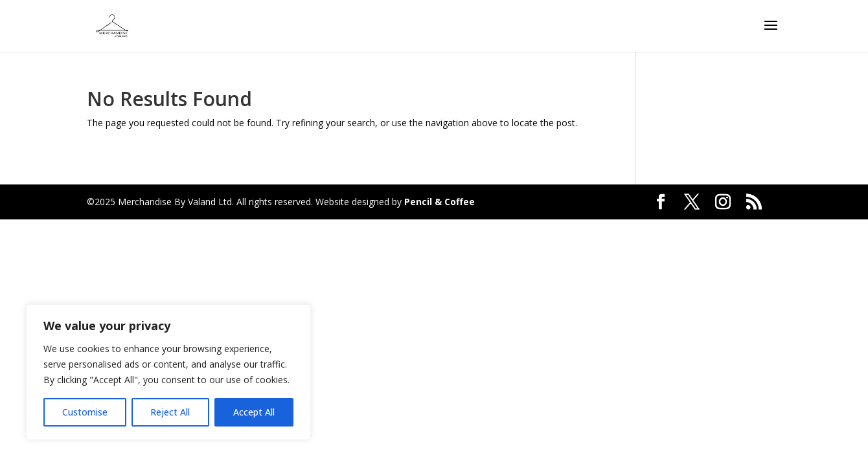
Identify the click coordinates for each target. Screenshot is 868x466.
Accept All (254, 412)
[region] (168, 372)
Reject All (170, 412)
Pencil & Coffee (440, 202)
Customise (85, 412)
